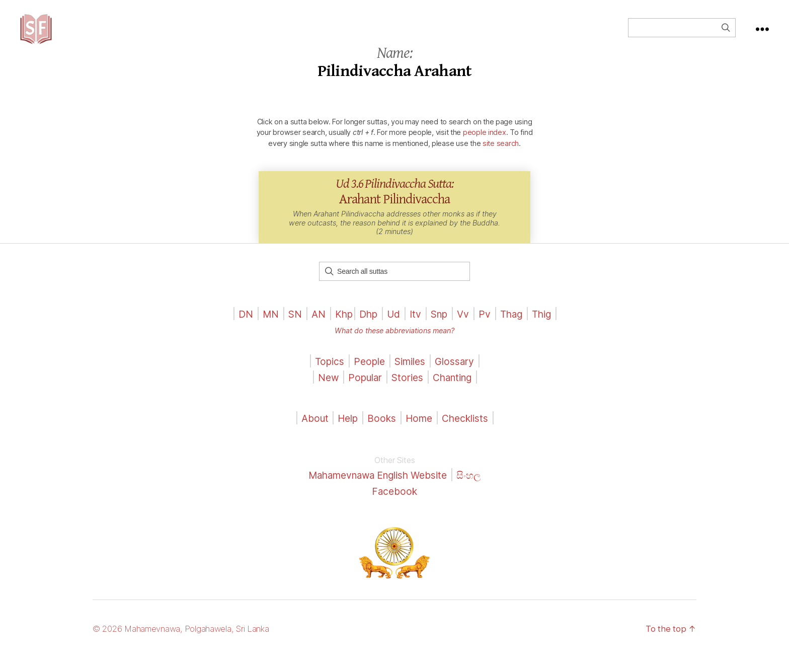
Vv (467, 329)
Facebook (395, 506)
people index (485, 147)
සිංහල (479, 490)
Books (380, 433)
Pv (490, 329)
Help (344, 433)
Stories (407, 392)
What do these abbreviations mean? (395, 346)
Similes (411, 376)
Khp (338, 329)
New (321, 392)
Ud (392, 329)
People (367, 376)
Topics (324, 376)
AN (311, 329)
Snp (441, 329)
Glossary (460, 376)
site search (501, 158)
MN (260, 329)
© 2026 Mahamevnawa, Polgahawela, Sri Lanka (189, 644)
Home (420, 433)
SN (286, 329)
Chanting (457, 392)
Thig (552, 329)
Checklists (470, 433)
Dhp (365, 329)
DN (234, 329)
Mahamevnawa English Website (377, 490)
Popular (361, 392)
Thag (519, 329)
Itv (415, 329)
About (309, 433)
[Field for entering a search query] (682, 35)
